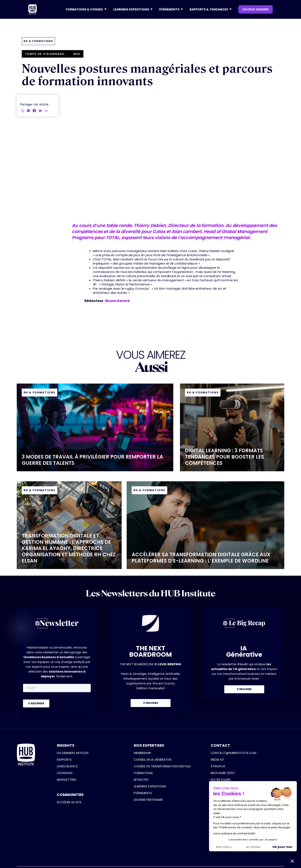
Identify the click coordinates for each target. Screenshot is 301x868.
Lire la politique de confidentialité (234, 833)
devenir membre (256, 9)
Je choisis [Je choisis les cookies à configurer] (253, 847)
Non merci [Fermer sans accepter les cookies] (224, 847)
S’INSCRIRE (151, 703)
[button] (86, 9)
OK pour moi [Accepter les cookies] (282, 847)
